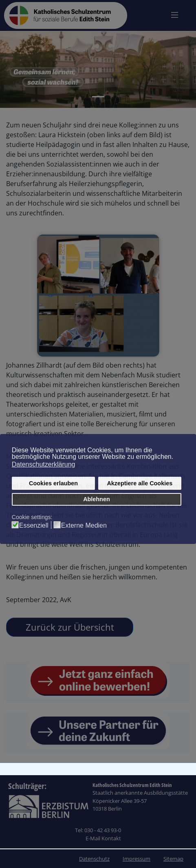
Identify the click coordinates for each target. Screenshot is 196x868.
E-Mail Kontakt (103, 838)
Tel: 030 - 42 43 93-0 (98, 830)
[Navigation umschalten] (175, 15)
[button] (10, 70)
